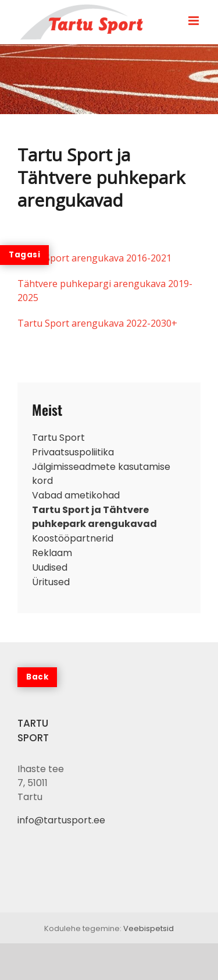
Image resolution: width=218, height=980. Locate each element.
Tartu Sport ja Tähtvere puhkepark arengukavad (94, 517)
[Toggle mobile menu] (194, 21)
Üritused (51, 582)
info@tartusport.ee (61, 820)
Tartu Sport (58, 438)
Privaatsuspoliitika (73, 452)
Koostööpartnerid (73, 538)
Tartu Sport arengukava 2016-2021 (94, 258)
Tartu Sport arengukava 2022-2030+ (97, 323)
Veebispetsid (149, 928)
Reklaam (52, 553)
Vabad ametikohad (76, 495)
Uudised (50, 567)
